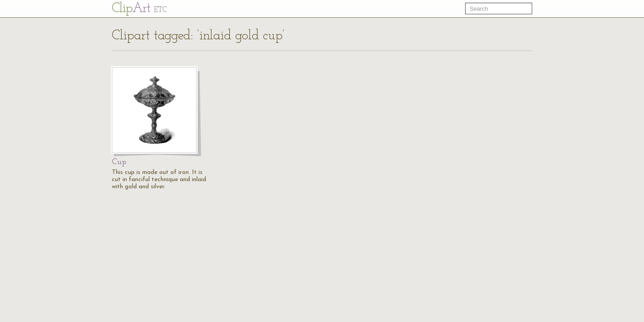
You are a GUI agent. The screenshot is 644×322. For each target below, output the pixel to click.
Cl (139, 9)
